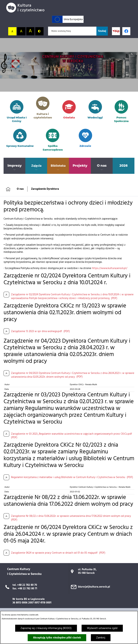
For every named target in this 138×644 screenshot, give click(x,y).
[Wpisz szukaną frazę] (72, 31)
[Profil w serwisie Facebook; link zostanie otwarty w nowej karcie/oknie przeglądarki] (126, 31)
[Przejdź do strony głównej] (27, 8)
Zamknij (101, 638)
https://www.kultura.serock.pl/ (110, 268)
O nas (20, 189)
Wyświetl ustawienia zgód (102, 628)
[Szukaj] (102, 31)
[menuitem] (14, 166)
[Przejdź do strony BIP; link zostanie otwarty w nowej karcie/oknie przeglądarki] (116, 31)
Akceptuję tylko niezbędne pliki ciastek (57, 638)
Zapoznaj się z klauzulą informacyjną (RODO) (46, 628)
